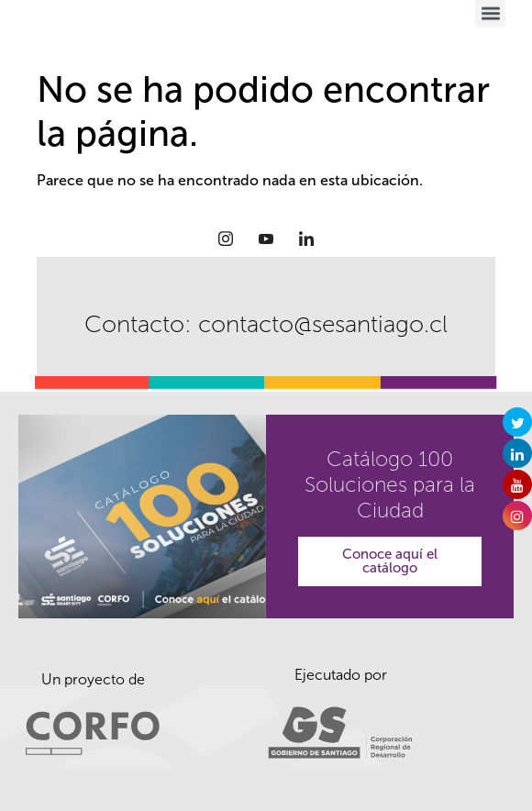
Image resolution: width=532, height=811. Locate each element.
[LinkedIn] (306, 239)
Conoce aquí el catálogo (390, 561)
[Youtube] (266, 239)
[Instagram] (226, 239)
